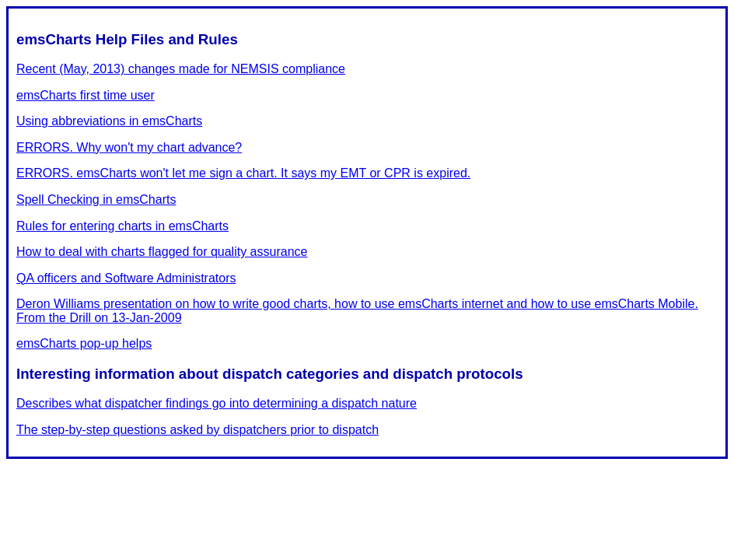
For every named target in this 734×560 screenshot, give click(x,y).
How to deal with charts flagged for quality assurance (162, 252)
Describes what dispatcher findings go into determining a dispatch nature (217, 403)
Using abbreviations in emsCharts (109, 121)
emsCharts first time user (86, 95)
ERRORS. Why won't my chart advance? (129, 147)
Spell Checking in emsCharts (96, 199)
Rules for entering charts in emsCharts (122, 226)
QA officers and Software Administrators (126, 278)
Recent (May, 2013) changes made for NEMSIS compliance (181, 69)
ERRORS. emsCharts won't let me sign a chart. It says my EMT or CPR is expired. (243, 173)
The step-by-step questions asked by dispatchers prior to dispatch (197, 430)
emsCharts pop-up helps (84, 343)
